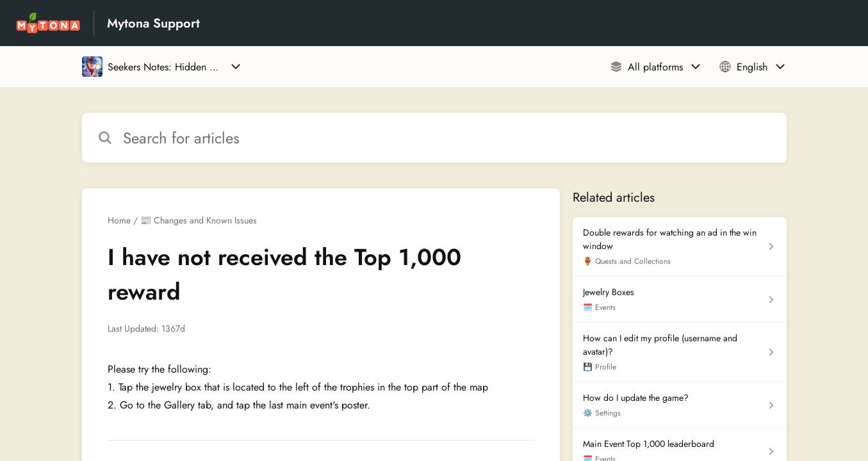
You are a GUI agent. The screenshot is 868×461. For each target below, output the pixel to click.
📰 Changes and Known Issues (199, 220)
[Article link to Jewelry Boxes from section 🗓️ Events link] (679, 300)
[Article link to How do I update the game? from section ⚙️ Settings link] (679, 405)
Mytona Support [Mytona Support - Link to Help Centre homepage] (153, 23)
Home (119, 220)
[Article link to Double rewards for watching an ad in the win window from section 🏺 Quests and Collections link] (679, 247)
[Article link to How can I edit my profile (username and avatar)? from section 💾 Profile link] (679, 352)
